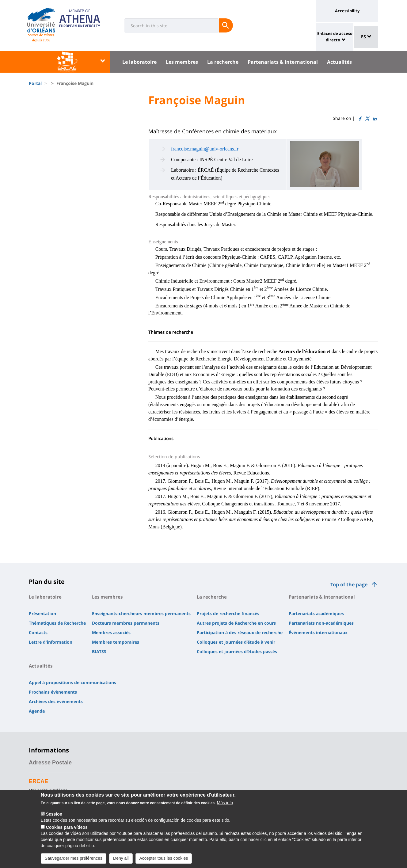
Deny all (121, 861)
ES (366, 37)
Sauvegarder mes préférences (74, 861)
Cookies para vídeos (67, 830)
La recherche (223, 62)
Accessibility (347, 11)
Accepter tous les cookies (164, 861)
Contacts (38, 632)
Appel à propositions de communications (72, 682)
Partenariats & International (283, 62)
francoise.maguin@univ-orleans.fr (205, 149)
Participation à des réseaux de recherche (240, 632)
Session (54, 817)
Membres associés (111, 632)
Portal (35, 83)
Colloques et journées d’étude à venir (236, 642)
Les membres (182, 62)
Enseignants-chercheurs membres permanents (141, 613)
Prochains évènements (53, 692)
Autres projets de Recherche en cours (236, 623)
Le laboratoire (139, 62)
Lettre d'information (51, 642)
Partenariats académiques (316, 613)
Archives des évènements (56, 701)
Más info (225, 805)
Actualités (339, 62)
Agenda (37, 711)
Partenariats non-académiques (321, 623)
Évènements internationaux (318, 632)
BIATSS (99, 651)
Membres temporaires (116, 642)
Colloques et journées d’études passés (237, 651)
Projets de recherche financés (228, 613)
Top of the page (349, 584)
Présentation (42, 613)
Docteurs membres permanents (126, 623)
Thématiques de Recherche (57, 623)
